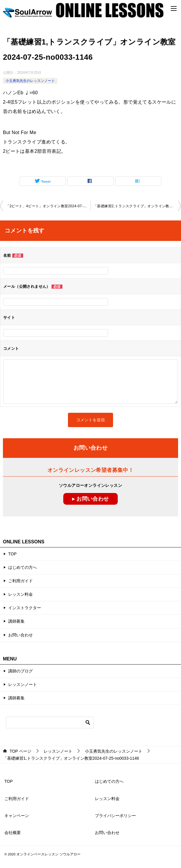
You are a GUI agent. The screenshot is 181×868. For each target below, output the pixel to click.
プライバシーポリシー (115, 816)
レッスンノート (23, 684)
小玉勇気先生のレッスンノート (30, 81)
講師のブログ (21, 671)
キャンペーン (17, 816)
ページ (21, 751)
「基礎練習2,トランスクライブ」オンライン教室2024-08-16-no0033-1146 (137, 206)
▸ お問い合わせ (90, 499)
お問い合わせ (21, 635)
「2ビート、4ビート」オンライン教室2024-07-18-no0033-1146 (48, 206)
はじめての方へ (23, 567)
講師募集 (16, 621)
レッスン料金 (21, 594)
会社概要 (13, 833)
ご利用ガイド (21, 581)
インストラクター (25, 608)
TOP (12, 554)
